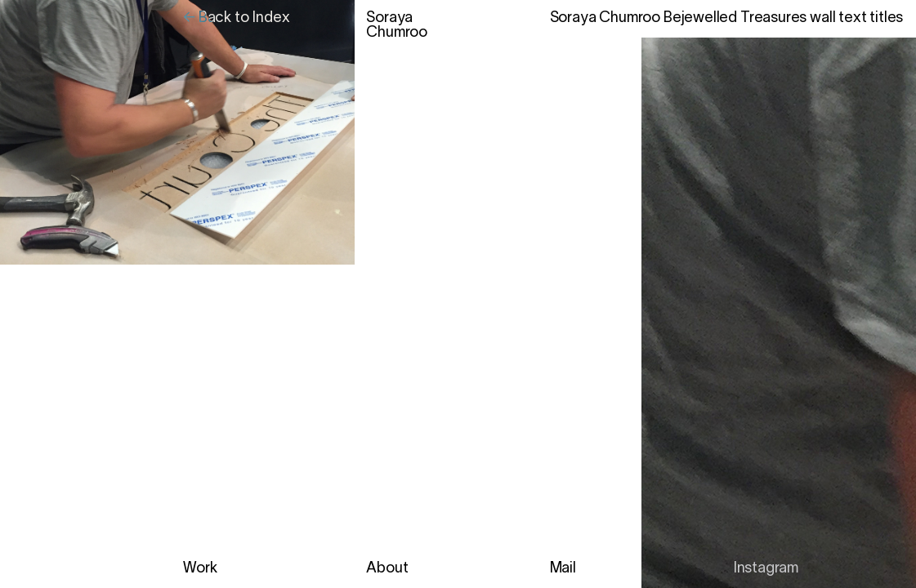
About (387, 569)
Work (200, 569)
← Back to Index (236, 18)
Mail (563, 569)
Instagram (766, 569)
